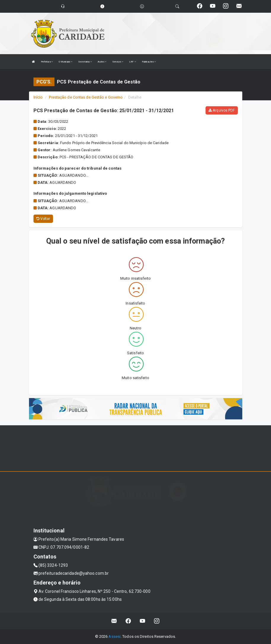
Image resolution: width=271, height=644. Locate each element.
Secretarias (85, 62)
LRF (133, 62)
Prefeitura (47, 62)
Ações (102, 62)
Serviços (118, 62)
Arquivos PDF (222, 110)
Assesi (114, 636)
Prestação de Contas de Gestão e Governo (86, 97)
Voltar (43, 219)
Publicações (149, 62)
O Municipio (65, 62)
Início (38, 97)
